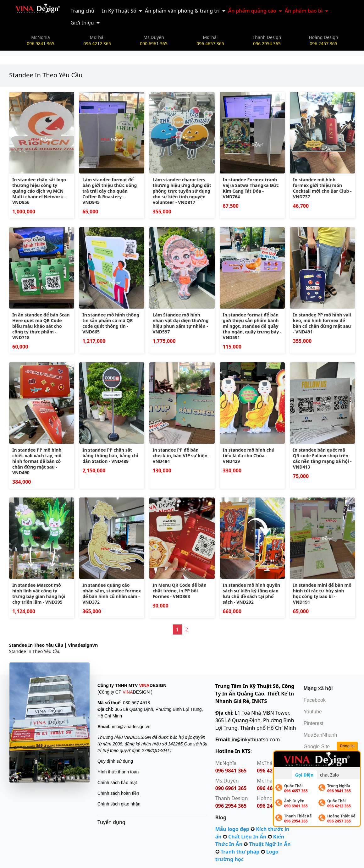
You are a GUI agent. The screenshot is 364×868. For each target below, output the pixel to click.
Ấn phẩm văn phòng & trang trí (182, 11)
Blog (221, 817)
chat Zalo (329, 775)
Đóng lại (348, 746)
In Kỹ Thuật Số (119, 11)
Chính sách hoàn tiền (118, 793)
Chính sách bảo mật (117, 783)
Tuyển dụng (111, 822)
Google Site (317, 747)
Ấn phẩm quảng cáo (252, 11)
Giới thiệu (82, 23)
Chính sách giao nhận (119, 804)
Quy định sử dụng (115, 761)
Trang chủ (82, 11)
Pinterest (314, 723)
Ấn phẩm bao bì (304, 11)
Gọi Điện (304, 775)
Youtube (313, 712)
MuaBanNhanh (320, 735)
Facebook (315, 700)
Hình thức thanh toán (118, 772)
